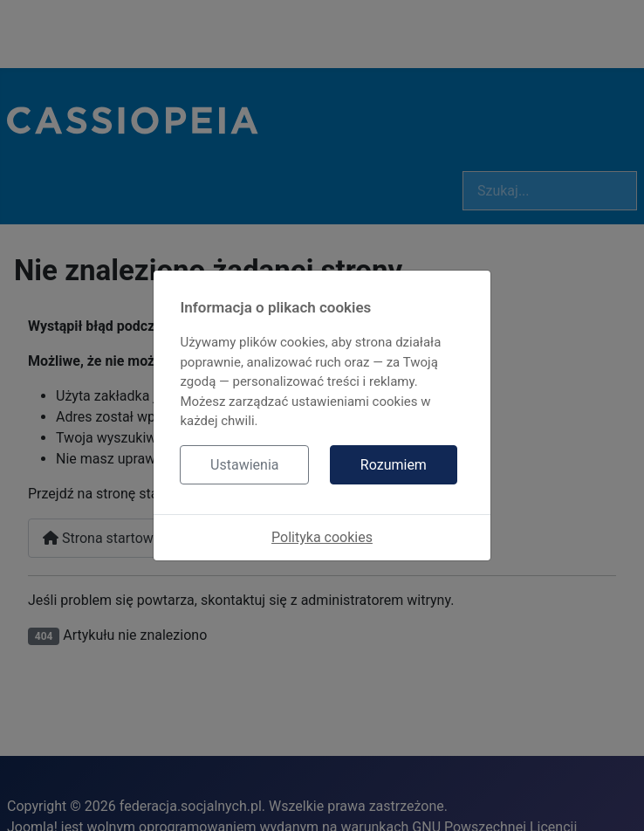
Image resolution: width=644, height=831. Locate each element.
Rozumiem (394, 465)
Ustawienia (244, 465)
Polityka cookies (322, 537)
